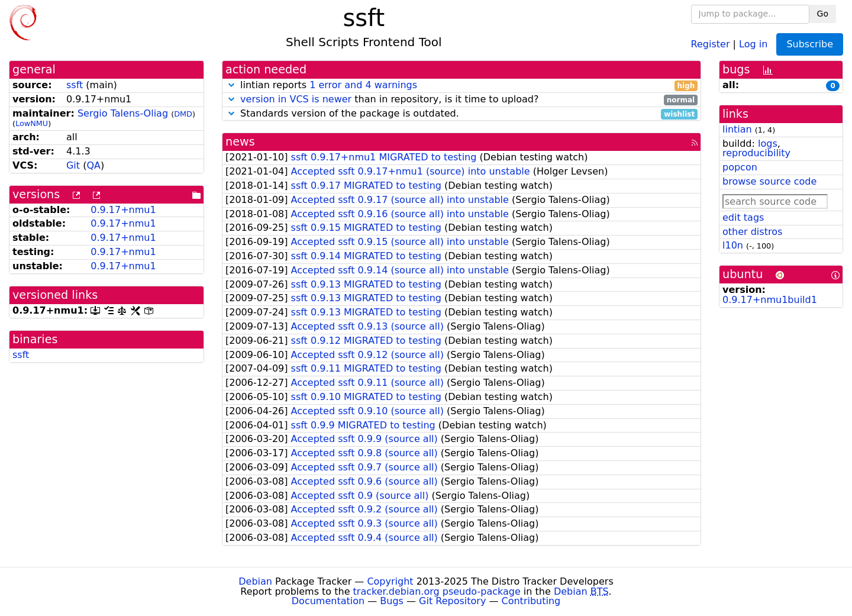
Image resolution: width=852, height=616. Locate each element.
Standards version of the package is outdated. (461, 114)
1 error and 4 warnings (363, 85)
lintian (737, 129)
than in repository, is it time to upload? (461, 100)
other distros (752, 232)
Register (711, 43)
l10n (733, 245)
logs (768, 143)
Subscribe (810, 44)
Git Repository (452, 601)
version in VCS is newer (296, 99)
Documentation (328, 601)
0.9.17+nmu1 (123, 210)
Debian (255, 581)
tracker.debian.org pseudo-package (437, 591)
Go (823, 14)
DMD (183, 114)
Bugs (392, 601)
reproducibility (756, 153)
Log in (753, 43)
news (240, 142)
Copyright (390, 581)
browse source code (769, 181)
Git (73, 165)
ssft (75, 85)
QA (93, 165)
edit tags (743, 217)
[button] (231, 85)
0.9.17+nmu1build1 (770, 300)
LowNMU (32, 123)
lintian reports (461, 86)
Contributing (531, 601)
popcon (740, 167)
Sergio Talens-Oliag (123, 113)
